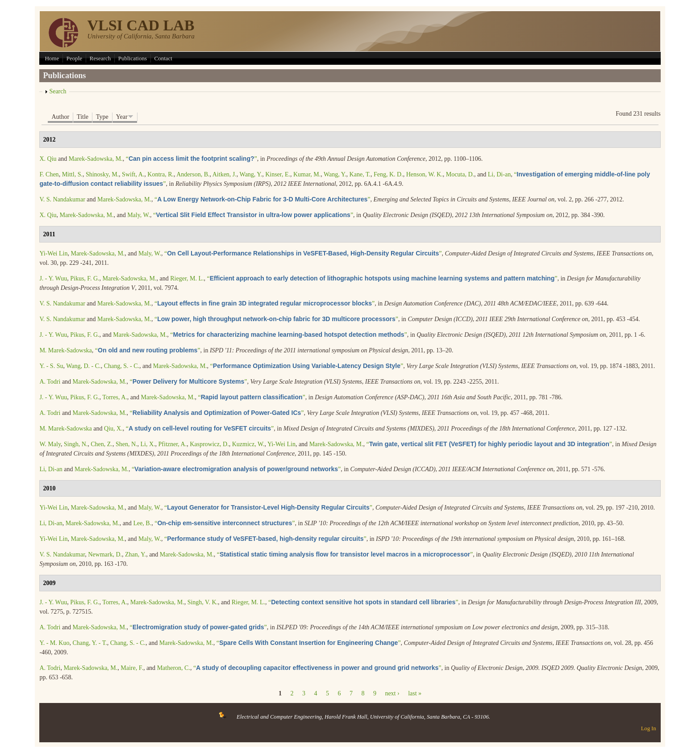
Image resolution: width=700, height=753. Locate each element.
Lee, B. (142, 523)
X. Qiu (48, 159)
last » (415, 693)
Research (100, 58)
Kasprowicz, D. (209, 444)
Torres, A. (115, 397)
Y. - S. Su (51, 366)
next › (392, 693)
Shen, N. (127, 444)
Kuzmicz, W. (248, 444)
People (74, 58)
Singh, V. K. (203, 602)
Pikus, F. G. (85, 278)
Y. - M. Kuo (54, 643)
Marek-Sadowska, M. (96, 159)
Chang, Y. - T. (90, 643)
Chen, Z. (102, 444)
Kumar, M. (307, 174)
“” (192, 159)
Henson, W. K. (425, 174)
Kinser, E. (278, 174)
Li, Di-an (499, 174)
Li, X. (148, 444)
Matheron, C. (174, 668)
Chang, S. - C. (122, 366)
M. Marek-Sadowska (65, 350)
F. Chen (49, 174)
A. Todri (50, 382)
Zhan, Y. (135, 554)
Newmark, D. (105, 554)
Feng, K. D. (388, 174)
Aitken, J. (225, 174)
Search (58, 91)
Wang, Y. (251, 174)
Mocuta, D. (460, 174)
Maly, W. (139, 215)
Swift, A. (133, 174)
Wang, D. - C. (83, 366)
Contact (163, 58)
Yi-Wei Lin (53, 253)
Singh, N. (76, 444)
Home (52, 58)
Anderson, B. (193, 174)
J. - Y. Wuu (53, 278)
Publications (133, 58)
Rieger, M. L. (187, 278)
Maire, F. (132, 668)
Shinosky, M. (102, 174)
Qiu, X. (113, 429)
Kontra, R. (160, 174)
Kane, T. (360, 174)
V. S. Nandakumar (62, 199)
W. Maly (50, 444)
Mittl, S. (72, 174)
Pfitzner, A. (173, 444)
